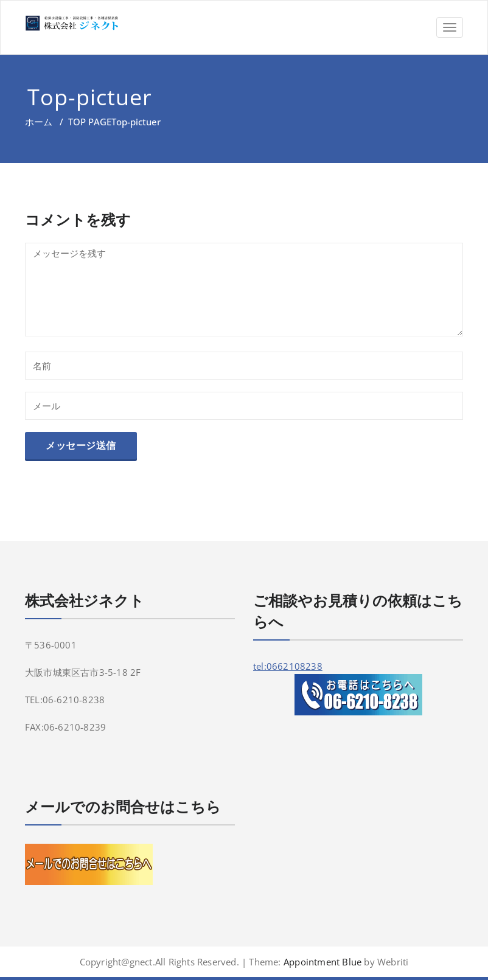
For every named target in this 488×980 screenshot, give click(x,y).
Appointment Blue (321, 962)
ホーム (39, 122)
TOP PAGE (90, 122)
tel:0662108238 (288, 666)
